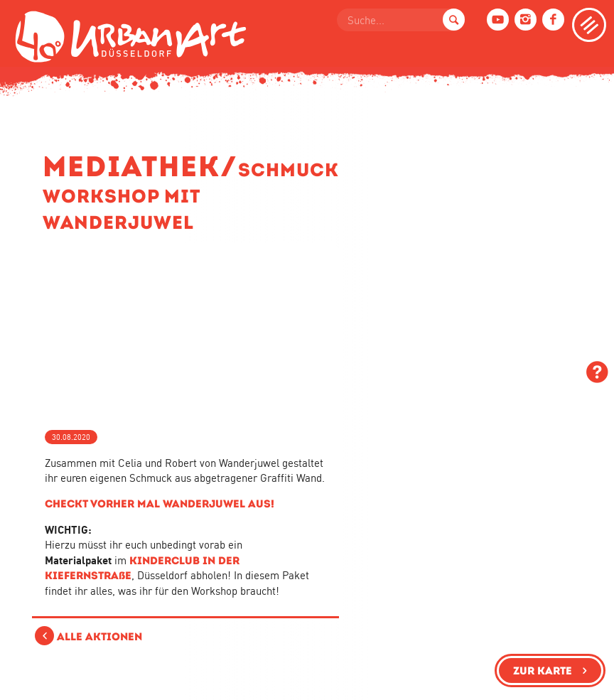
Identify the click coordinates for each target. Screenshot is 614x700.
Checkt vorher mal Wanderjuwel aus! (160, 504)
